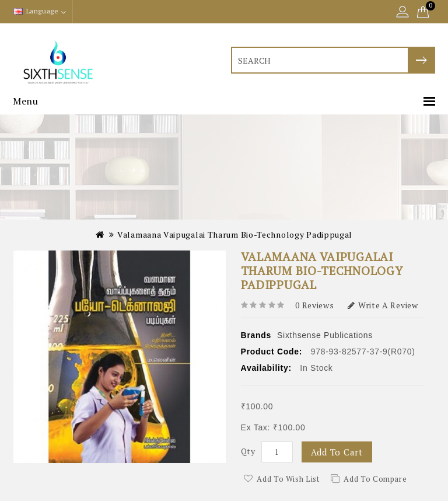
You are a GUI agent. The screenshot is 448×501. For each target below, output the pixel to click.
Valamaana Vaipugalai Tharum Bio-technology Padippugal (235, 234)
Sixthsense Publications (325, 335)
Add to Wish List (288, 479)
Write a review (383, 305)
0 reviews (314, 305)
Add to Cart (337, 452)
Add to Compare (375, 479)
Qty (248, 451)
